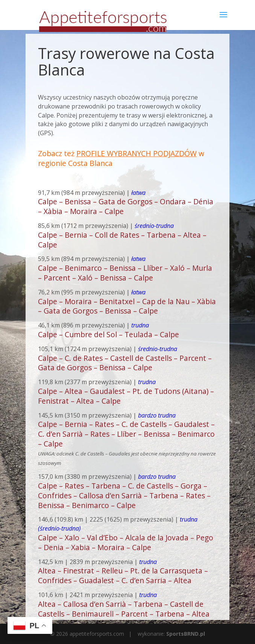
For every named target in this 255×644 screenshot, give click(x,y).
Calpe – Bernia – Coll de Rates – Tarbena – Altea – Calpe (122, 240)
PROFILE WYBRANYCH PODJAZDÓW (137, 153)
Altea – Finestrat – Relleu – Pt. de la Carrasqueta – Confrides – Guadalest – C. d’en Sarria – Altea (123, 575)
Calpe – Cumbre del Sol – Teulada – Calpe (109, 334)
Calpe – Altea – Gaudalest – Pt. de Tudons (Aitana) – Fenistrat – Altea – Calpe (126, 396)
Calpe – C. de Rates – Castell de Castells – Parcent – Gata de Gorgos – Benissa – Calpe (125, 363)
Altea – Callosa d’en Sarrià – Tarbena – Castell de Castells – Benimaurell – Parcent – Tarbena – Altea (124, 609)
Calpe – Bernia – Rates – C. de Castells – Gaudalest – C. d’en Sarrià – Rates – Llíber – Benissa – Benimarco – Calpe (126, 434)
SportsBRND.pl (186, 634)
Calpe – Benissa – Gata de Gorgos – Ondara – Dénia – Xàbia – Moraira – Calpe (126, 206)
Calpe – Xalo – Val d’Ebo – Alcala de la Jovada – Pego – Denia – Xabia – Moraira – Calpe (126, 542)
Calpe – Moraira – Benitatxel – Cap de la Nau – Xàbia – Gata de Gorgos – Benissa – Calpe (127, 306)
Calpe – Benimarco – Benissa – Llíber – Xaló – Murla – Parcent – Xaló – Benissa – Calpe (125, 273)
